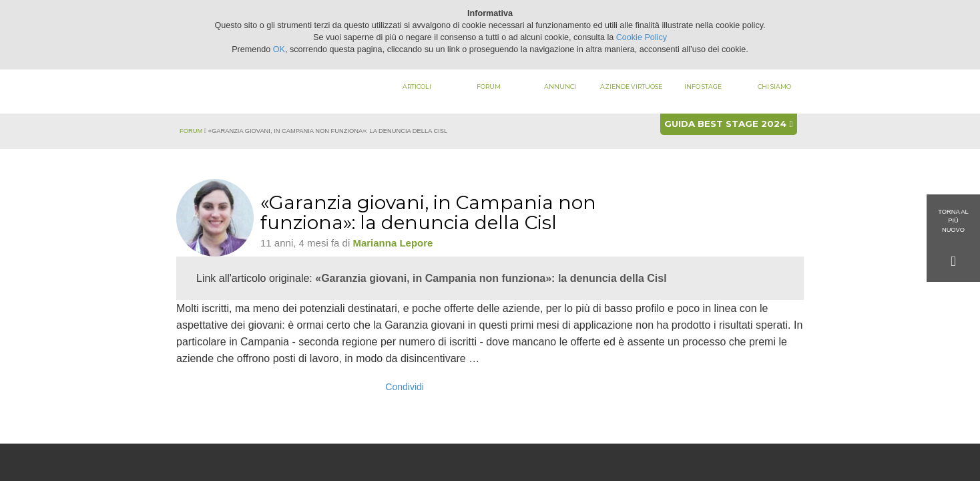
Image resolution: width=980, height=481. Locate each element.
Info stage (703, 87)
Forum (489, 87)
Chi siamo (774, 87)
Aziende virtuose (631, 87)
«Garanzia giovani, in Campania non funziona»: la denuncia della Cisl (491, 278)
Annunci (560, 87)
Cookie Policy (642, 37)
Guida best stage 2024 (728, 124)
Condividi (405, 387)
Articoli (417, 87)
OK (279, 49)
